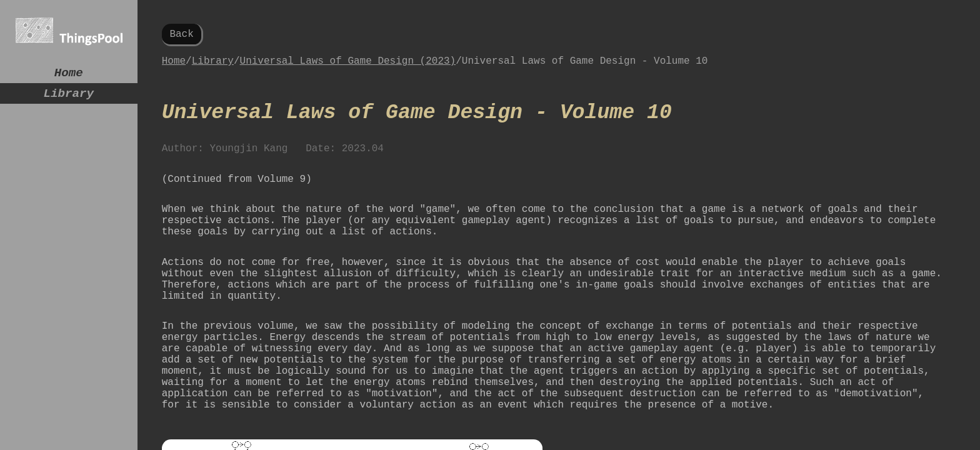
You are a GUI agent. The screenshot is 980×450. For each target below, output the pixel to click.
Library (68, 98)
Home (69, 75)
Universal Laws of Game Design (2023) (348, 66)
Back (181, 36)
